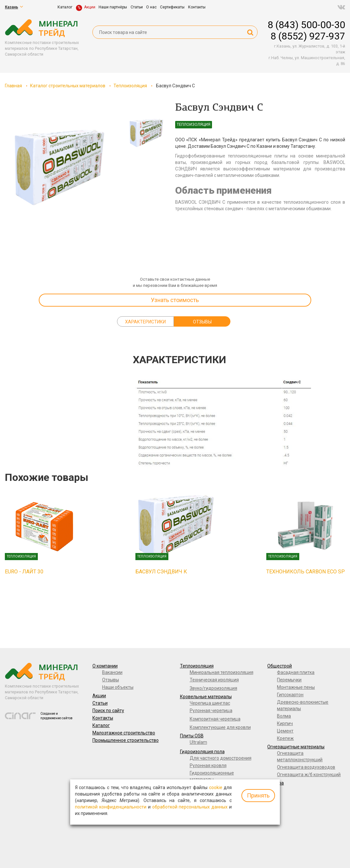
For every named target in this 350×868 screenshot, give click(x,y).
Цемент (285, 731)
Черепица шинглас (210, 703)
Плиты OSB (192, 736)
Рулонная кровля (208, 765)
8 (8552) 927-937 (308, 36)
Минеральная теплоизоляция (222, 672)
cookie (216, 787)
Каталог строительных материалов (68, 86)
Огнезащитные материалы (296, 747)
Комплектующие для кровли (220, 727)
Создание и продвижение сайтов (56, 716)
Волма (284, 716)
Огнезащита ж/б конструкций (309, 775)
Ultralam (198, 742)
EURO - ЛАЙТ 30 (24, 572)
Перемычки (289, 680)
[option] (58, 167)
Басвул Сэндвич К (161, 572)
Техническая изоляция (214, 680)
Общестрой (280, 666)
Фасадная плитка (296, 672)
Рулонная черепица (211, 711)
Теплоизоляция (130, 86)
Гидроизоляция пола (202, 752)
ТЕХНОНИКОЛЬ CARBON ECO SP (306, 572)
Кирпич (285, 723)
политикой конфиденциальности (111, 807)
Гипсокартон (290, 695)
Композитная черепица (215, 719)
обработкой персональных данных (190, 807)
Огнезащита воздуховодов (306, 767)
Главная (13, 86)
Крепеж (285, 738)
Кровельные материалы (206, 697)
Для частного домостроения (221, 758)
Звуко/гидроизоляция (213, 688)
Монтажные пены (296, 687)
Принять (258, 795)
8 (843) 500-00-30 (306, 25)
